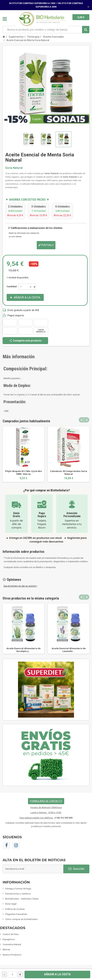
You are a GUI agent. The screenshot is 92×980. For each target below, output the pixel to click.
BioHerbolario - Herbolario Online (22, 899)
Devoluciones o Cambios (18, 894)
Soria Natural (14, 168)
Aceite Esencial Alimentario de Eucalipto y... (24, 650)
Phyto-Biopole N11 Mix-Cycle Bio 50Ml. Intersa (23, 473)
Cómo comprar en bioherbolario (21, 919)
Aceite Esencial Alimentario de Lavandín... (69, 650)
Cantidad (12, 286)
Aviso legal (11, 904)
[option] (23, 454)
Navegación (5, 19)
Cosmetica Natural (12, 944)
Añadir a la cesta (57, 974)
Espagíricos (9, 939)
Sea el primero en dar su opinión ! (20, 586)
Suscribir (76, 869)
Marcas (6, 949)
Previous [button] (81, 420)
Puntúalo (46, 245)
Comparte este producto (25, 341)
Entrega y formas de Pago (18, 889)
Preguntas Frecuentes (16, 914)
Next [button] (87, 420)
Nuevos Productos (12, 955)
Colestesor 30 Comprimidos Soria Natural (69, 473)
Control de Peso (11, 934)
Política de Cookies (15, 909)
